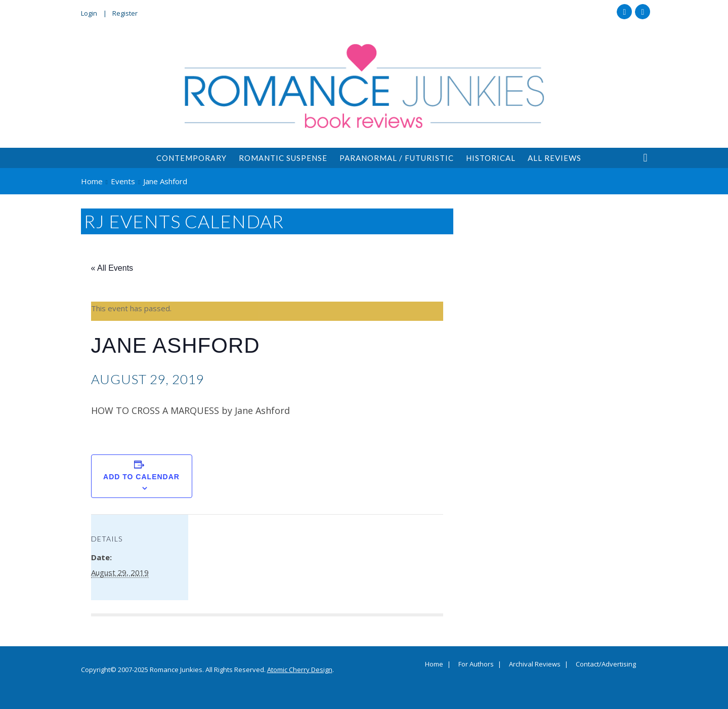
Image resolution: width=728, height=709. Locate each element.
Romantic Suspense (283, 158)
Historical (491, 158)
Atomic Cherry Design (300, 670)
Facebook (624, 12)
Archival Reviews (535, 664)
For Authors (476, 664)
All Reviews (554, 158)
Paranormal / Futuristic (397, 158)
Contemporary (191, 158)
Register (125, 13)
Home (434, 664)
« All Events (112, 268)
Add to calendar (141, 477)
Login (89, 13)
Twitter (643, 12)
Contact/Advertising (606, 664)
